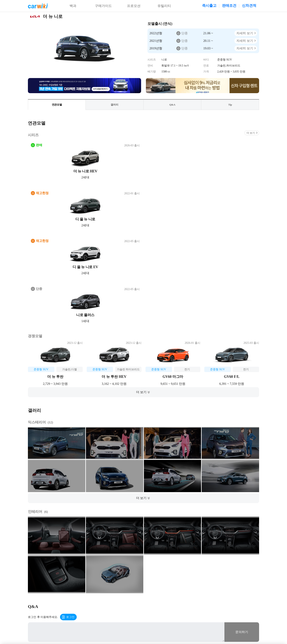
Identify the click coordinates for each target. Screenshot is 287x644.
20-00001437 (220, 624)
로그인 (70, 475)
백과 (73, 6)
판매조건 (229, 6)
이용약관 (62, 589)
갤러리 (115, 105)
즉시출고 (209, 6)
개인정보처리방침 (82, 589)
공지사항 (101, 589)
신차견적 (249, 6)
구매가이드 (103, 6)
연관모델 (57, 105)
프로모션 (134, 6)
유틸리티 (164, 6)
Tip (230, 105)
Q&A (172, 105)
